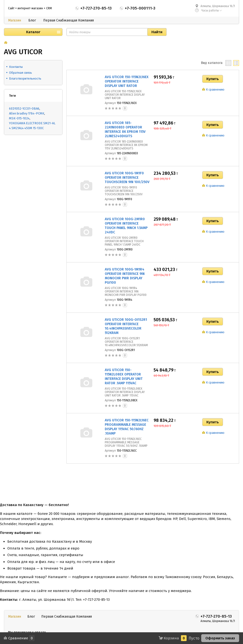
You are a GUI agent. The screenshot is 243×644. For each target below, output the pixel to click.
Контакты (16, 67)
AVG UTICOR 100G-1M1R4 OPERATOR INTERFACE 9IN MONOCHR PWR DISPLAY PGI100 (125, 276)
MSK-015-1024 (19, 118)
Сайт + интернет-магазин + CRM (30, 8)
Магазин (15, 20)
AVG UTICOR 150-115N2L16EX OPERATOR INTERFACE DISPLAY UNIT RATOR (127, 81)
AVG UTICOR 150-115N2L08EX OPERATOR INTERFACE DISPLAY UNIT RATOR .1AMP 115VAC (124, 377)
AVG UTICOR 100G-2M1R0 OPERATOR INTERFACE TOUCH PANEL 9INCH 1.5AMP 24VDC (126, 226)
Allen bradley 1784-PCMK (27, 113)
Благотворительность (25, 78)
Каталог (33, 32)
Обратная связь (21, 73)
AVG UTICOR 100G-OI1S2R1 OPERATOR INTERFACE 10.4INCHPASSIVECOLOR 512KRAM (126, 326)
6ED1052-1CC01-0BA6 (24, 109)
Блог (32, 20)
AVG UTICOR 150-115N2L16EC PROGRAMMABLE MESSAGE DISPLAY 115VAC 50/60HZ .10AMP (127, 427)
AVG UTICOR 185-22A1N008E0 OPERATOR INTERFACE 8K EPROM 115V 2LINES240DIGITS (125, 130)
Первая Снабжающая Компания (69, 20)
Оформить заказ (220, 638)
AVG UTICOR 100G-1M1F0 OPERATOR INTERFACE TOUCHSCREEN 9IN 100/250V (127, 178)
